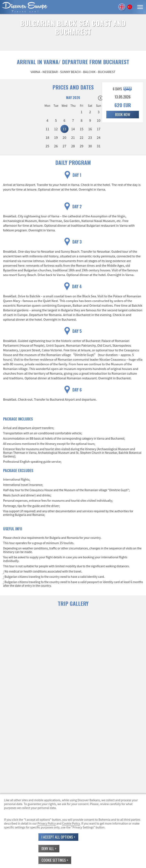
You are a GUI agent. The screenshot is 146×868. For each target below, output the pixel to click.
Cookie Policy (71, 823)
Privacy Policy (47, 823)
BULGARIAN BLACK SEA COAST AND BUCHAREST (73, 27)
